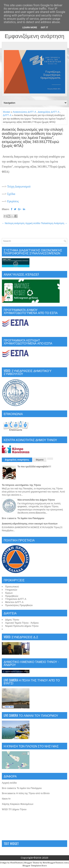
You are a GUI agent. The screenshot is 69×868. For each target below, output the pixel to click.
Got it (44, 27)
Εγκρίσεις (13, 201)
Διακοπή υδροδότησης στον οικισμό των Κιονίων (30, 524)
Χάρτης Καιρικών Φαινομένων (18, 804)
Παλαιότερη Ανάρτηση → (54, 223)
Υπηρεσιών (11, 590)
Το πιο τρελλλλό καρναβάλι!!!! (34, 467)
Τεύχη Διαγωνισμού (19, 186)
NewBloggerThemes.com (55, 863)
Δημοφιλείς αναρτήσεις (17, 460)
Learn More (30, 27)
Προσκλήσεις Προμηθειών (19, 605)
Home (7, 112)
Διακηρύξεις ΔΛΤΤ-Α (49, 112)
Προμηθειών (12, 596)
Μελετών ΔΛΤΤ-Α (14, 602)
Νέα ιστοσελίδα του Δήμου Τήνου (36, 500)
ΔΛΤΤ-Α (7, 115)
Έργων (9, 593)
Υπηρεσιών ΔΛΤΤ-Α (16, 599)
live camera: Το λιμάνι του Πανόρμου (23, 518)
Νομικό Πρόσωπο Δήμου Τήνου (22, 626)
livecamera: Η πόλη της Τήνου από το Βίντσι (26, 793)
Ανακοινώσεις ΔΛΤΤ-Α (24, 112)
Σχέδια (11, 194)
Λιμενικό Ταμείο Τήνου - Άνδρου (22, 623)
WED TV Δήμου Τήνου (14, 809)
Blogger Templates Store (35, 866)
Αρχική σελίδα (33, 223)
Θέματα (40, 460)
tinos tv (6, 799)
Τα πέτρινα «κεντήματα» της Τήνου (21, 485)
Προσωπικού (12, 587)
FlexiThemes (16, 863)
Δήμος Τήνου (12, 620)
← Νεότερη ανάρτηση (13, 223)
